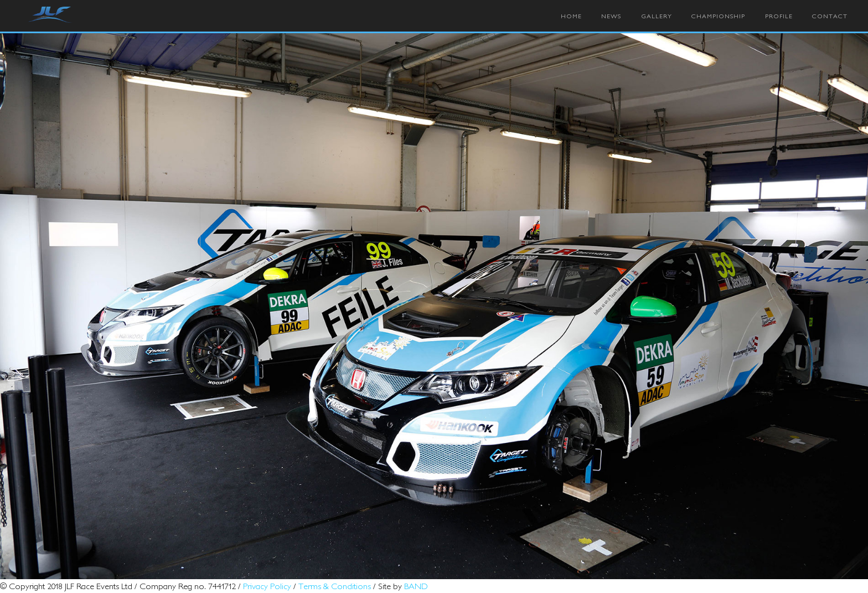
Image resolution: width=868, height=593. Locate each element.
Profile (779, 16)
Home (571, 16)
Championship (718, 16)
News (611, 16)
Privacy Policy (267, 586)
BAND (416, 586)
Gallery (657, 16)
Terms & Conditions (335, 586)
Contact (830, 16)
